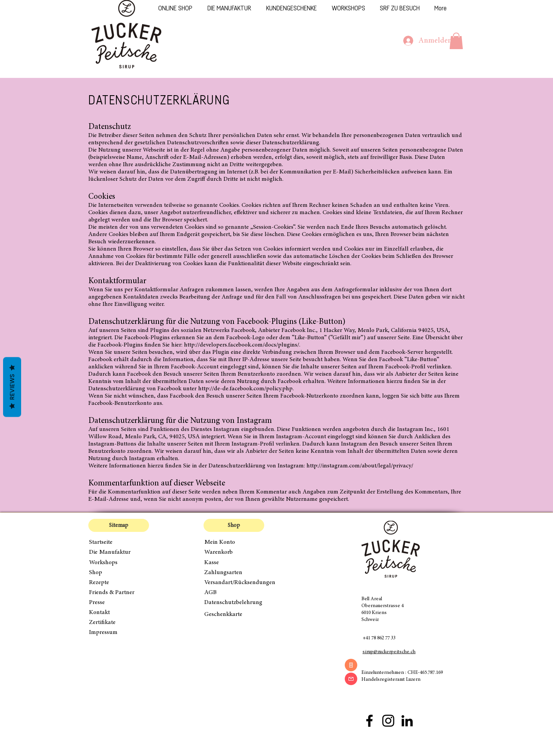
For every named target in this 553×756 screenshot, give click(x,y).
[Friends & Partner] (119, 593)
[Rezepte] (119, 583)
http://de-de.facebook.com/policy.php (245, 389)
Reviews (12, 387)
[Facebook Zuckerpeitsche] (369, 721)
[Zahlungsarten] (234, 573)
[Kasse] (234, 563)
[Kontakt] (119, 612)
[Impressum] (119, 632)
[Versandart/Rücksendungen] (242, 583)
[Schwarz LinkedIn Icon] (407, 721)
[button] (456, 41)
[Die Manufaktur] (119, 552)
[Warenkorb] (234, 552)
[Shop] (119, 573)
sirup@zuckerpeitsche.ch (389, 652)
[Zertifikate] (119, 622)
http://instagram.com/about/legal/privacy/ (360, 466)
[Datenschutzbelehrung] (238, 602)
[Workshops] (119, 563)
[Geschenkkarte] (234, 614)
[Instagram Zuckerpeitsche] (388, 721)
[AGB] (234, 593)
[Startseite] (119, 542)
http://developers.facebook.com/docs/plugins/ (242, 345)
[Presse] (119, 602)
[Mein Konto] (234, 542)
